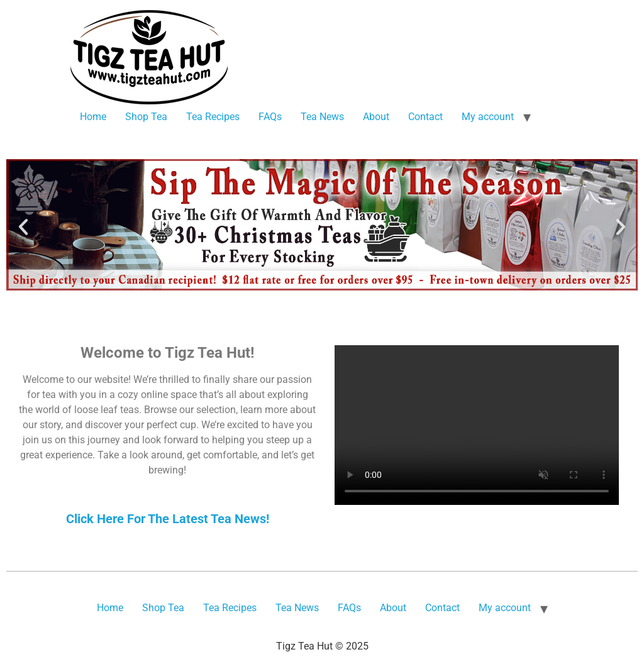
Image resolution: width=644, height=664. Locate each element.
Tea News (322, 117)
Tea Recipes (213, 117)
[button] (23, 227)
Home (93, 117)
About (376, 117)
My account (488, 117)
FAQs (270, 117)
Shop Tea (146, 117)
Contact (425, 117)
